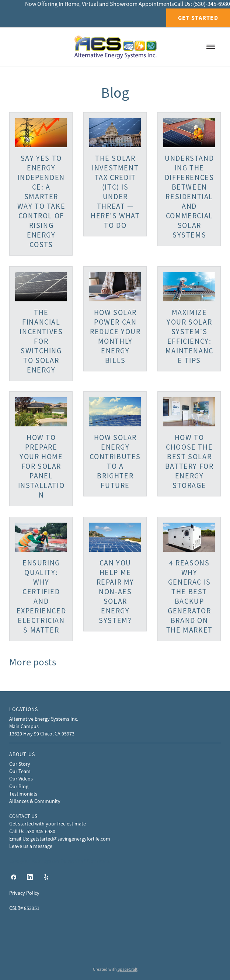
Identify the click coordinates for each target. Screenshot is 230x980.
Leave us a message (31, 846)
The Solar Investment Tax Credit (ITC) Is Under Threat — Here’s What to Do (115, 192)
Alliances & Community (35, 801)
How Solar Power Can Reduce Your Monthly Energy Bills (115, 337)
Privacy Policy (24, 893)
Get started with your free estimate (48, 824)
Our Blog (19, 786)
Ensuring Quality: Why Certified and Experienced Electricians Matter (41, 597)
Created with (115, 969)
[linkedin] (30, 877)
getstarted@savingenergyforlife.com (70, 839)
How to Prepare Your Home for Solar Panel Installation (41, 466)
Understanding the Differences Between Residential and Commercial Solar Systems (189, 197)
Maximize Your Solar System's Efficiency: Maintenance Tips (189, 337)
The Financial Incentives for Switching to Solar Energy (41, 341)
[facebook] (14, 877)
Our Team (20, 771)
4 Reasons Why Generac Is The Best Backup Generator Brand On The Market (189, 597)
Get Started (198, 18)
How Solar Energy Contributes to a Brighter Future (115, 462)
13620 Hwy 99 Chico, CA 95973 (42, 734)
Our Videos (21, 779)
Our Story (20, 764)
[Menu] (211, 47)
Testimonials (23, 794)
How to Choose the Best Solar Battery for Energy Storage (189, 462)
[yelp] (46, 877)
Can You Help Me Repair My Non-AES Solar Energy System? (115, 592)
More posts (33, 662)
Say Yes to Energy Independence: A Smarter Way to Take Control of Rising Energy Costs (41, 202)
